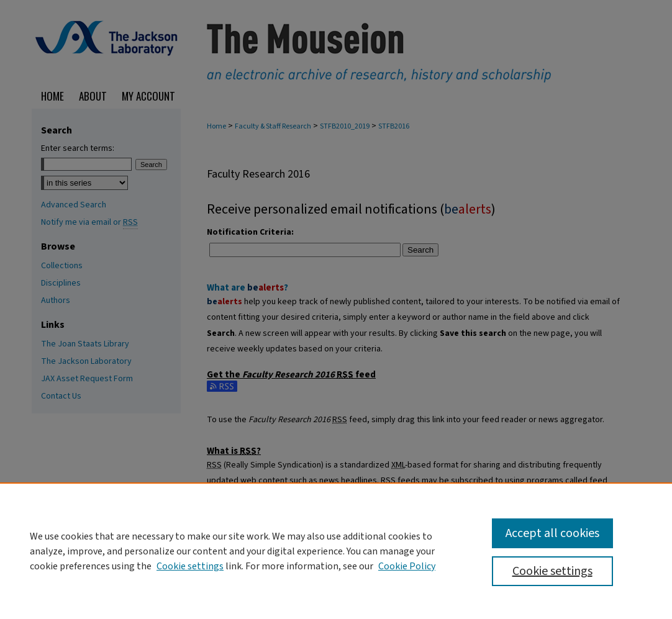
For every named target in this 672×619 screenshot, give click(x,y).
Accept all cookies (552, 533)
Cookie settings (190, 566)
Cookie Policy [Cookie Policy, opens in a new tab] (407, 566)
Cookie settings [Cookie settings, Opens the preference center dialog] (552, 571)
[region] (336, 551)
